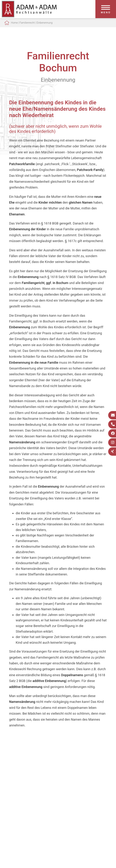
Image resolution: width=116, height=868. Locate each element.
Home (14, 23)
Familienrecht (27, 23)
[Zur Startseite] (29, 16)
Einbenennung (44, 23)
